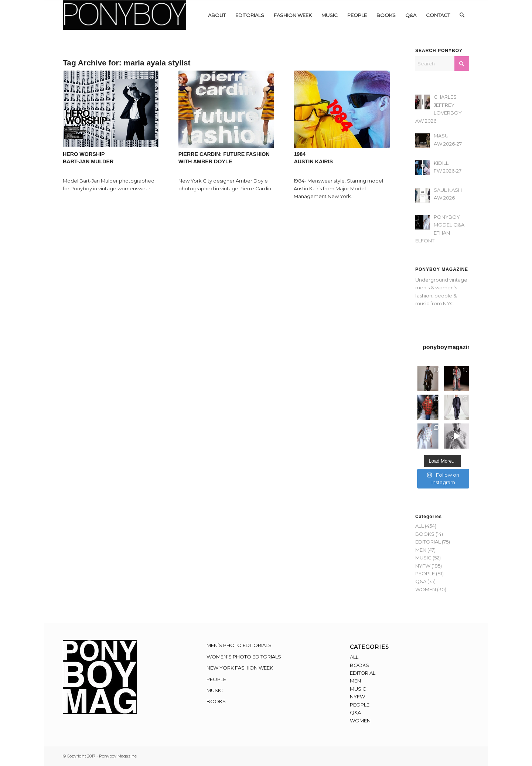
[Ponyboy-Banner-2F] (125, 15)
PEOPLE (425, 573)
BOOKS (425, 534)
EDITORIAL (428, 542)
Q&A (421, 581)
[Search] (462, 15)
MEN (421, 550)
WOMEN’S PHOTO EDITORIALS (244, 657)
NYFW (423, 566)
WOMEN (426, 589)
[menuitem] (217, 15)
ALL (420, 526)
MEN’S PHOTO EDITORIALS (239, 645)
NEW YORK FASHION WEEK (240, 668)
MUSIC (423, 558)
